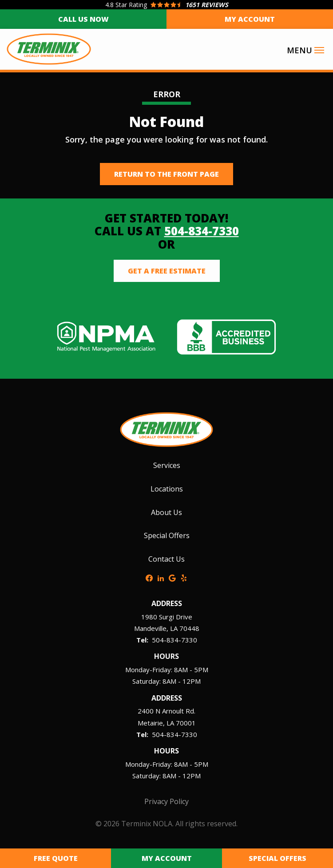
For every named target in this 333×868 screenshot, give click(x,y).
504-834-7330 (202, 231)
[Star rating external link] (166, 5)
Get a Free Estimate (167, 271)
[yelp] (184, 577)
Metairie (150, 723)
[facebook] (149, 577)
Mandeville (150, 628)
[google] (172, 577)
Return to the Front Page (166, 174)
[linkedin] (161, 577)
